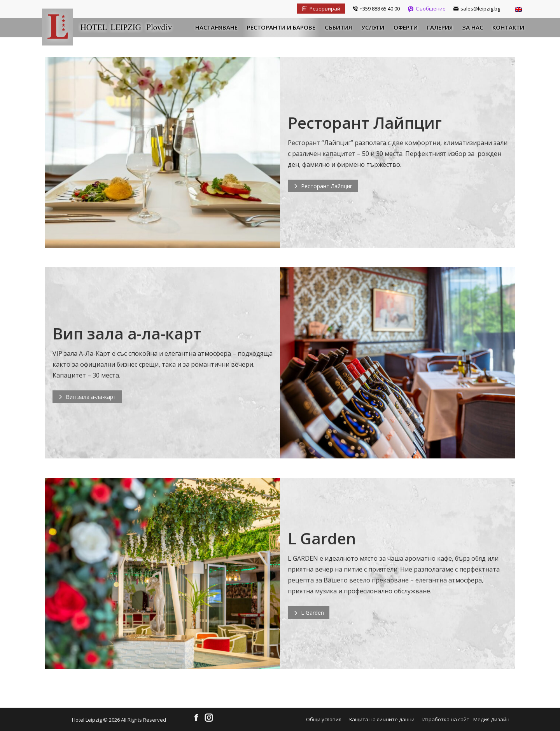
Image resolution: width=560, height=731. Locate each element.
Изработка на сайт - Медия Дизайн (466, 719)
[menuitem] (216, 28)
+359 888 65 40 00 (376, 9)
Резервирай (321, 9)
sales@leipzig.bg (477, 9)
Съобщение (427, 9)
